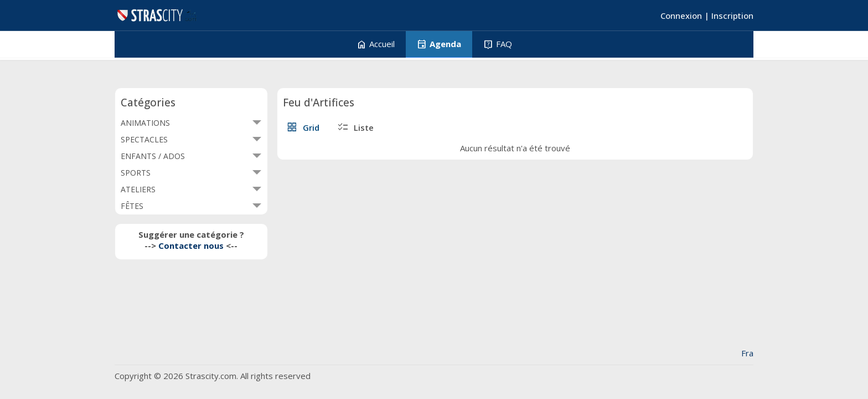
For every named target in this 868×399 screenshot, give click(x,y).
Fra (747, 353)
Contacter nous (191, 245)
